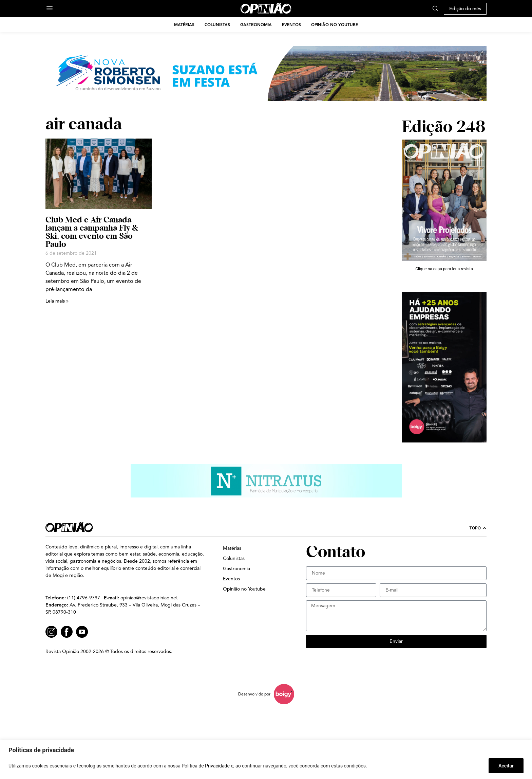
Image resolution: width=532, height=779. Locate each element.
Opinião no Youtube (335, 25)
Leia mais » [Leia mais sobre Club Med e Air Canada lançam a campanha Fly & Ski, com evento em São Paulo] (57, 301)
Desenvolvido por (254, 694)
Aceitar (506, 766)
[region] (266, 759)
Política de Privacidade (206, 766)
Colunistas (217, 25)
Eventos (291, 25)
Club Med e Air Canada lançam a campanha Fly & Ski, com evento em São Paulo (92, 232)
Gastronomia (256, 25)
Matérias (184, 25)
